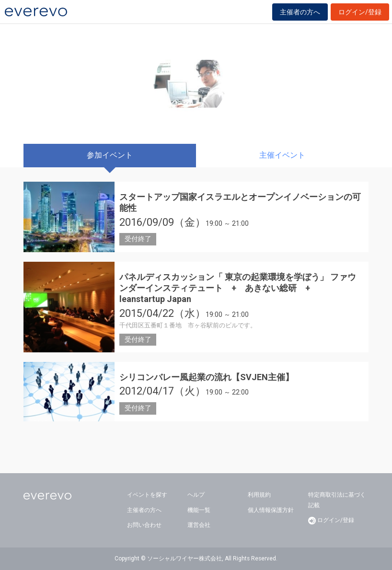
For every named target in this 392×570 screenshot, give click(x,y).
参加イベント (110, 155)
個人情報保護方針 (271, 510)
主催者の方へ (300, 12)
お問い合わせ (144, 525)
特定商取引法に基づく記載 (337, 500)
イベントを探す (147, 495)
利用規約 (259, 495)
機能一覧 (199, 510)
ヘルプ (196, 495)
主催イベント (282, 155)
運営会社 (199, 525)
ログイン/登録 (360, 12)
